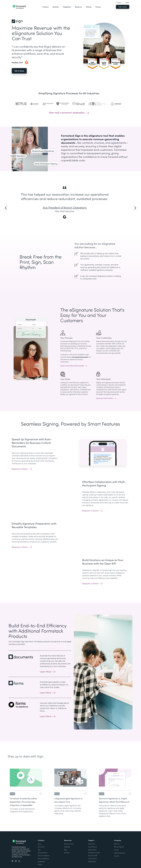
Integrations (67, 7)
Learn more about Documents (72, 366)
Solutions (56, 7)
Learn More (46, 672)
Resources (78, 7)
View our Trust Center (105, 398)
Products (46, 7)
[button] (6, 210)
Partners (89, 7)
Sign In (127, 2)
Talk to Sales (123, 7)
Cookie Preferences (120, 853)
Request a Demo (20, 476)
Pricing (98, 7)
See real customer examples (67, 114)
